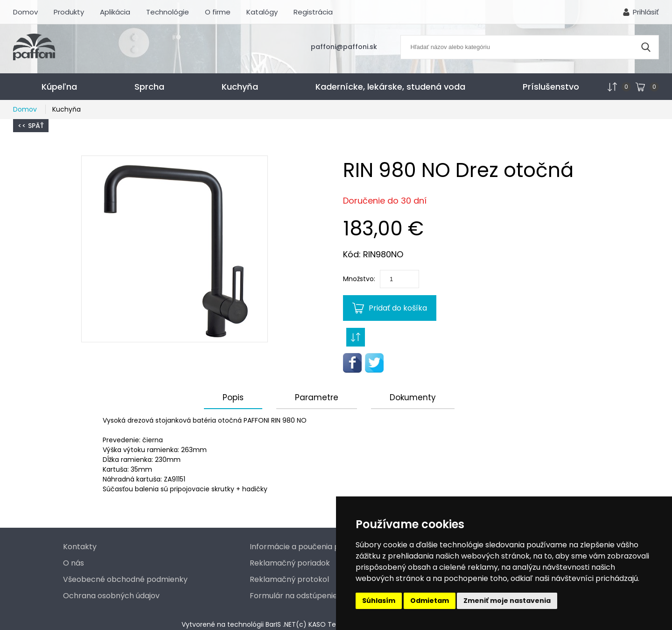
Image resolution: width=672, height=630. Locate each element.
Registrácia (313, 12)
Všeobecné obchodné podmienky (125, 579)
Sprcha (149, 87)
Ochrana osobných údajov (111, 596)
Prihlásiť (646, 12)
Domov (25, 12)
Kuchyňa (240, 87)
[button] (175, 249)
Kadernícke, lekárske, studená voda (390, 87)
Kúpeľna (59, 87)
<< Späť (31, 126)
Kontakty (80, 547)
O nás (73, 563)
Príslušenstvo (551, 87)
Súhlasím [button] (379, 601)
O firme (218, 12)
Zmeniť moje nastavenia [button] (507, 601)
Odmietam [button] (430, 601)
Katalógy (262, 12)
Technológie (168, 12)
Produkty (69, 12)
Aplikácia (115, 12)
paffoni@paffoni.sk (344, 47)
